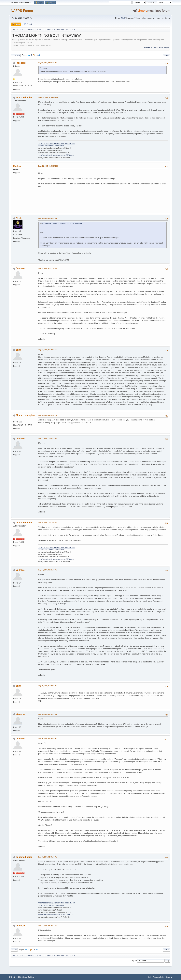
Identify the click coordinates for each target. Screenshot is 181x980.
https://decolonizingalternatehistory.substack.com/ (57, 143)
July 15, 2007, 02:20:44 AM (48, 686)
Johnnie (20, 268)
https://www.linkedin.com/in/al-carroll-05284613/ (56, 155)
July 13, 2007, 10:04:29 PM (48, 438)
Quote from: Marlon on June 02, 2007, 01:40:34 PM (62, 224)
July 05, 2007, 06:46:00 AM (48, 218)
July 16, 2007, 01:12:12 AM (48, 714)
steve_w (20, 714)
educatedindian (24, 97)
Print (166, 55)
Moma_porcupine (25, 415)
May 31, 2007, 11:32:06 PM (48, 63)
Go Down (16, 55)
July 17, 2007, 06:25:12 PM (48, 926)
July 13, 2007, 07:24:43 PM (48, 415)
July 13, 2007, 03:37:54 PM (48, 268)
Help (150, 977)
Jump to (133, 961)
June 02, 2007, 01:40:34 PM (48, 166)
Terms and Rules (159, 977)
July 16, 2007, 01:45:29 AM (48, 739)
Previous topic (151, 48)
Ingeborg (21, 63)
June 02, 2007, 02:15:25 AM (48, 97)
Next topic (164, 48)
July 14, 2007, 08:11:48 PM (48, 570)
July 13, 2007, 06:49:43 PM (48, 350)
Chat (123, 18)
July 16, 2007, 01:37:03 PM (48, 857)
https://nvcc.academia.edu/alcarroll (51, 146)
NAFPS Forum (22, 11)
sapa (18, 350)
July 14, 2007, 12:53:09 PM (48, 523)
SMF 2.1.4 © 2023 (15, 977)
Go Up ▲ (169, 977)
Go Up (14, 950)
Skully (19, 218)
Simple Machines (28, 977)
